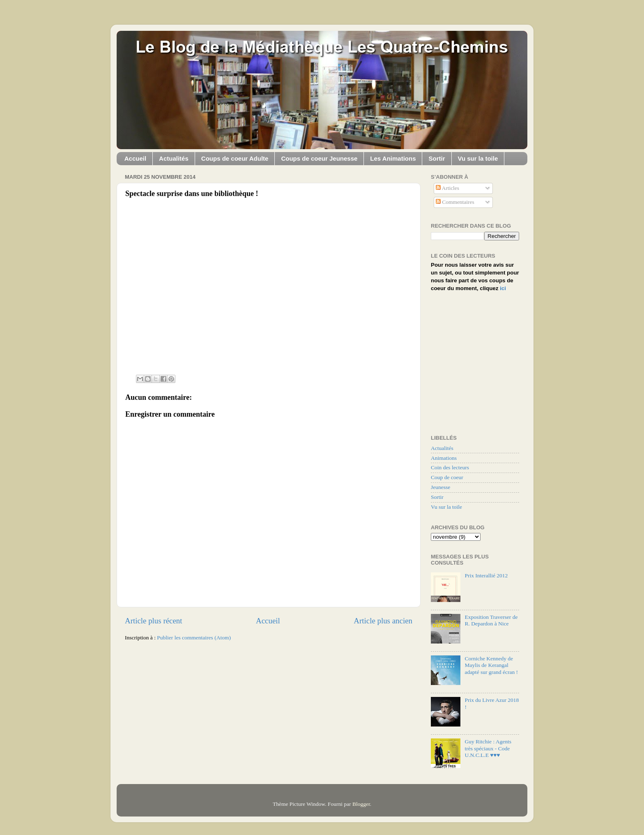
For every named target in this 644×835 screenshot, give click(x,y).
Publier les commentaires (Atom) (194, 638)
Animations (444, 458)
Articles (447, 188)
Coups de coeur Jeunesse (319, 158)
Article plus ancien (383, 621)
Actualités (174, 158)
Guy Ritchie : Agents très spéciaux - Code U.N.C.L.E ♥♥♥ (488, 748)
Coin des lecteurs (450, 467)
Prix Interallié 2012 (486, 576)
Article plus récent (154, 621)
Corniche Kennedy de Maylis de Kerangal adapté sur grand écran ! (491, 665)
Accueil (135, 158)
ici (503, 288)
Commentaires (455, 202)
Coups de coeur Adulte (235, 158)
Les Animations (393, 158)
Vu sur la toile (478, 158)
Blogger (361, 804)
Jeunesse (440, 487)
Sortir (437, 158)
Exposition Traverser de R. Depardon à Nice (491, 620)
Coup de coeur (447, 477)
